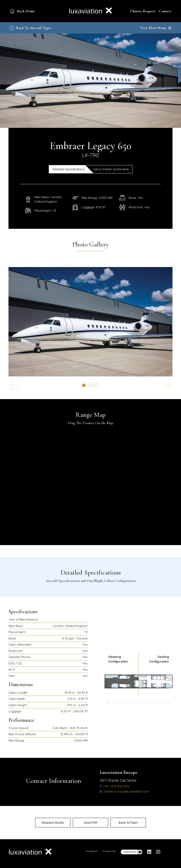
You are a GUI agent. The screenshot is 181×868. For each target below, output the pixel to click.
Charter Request (143, 11)
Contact (165, 11)
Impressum (92, 851)
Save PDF (91, 823)
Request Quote (53, 823)
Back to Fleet (128, 823)
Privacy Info (109, 851)
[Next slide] (168, 385)
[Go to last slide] (13, 385)
